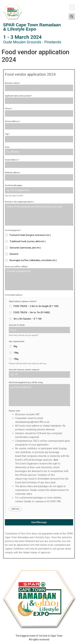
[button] (72, 7)
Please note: (15, 411)
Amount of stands (17, 325)
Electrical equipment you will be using (26, 382)
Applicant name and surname (18, 96)
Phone (8, 109)
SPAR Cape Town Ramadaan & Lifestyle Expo (32, 27)
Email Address (12, 160)
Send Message (39, 522)
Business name (13, 83)
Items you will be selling (16, 267)
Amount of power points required (24, 370)
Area (7, 147)
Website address (13, 173)
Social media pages (14, 185)
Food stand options (14, 295)
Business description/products (20, 202)
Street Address (13, 121)
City (7, 134)
